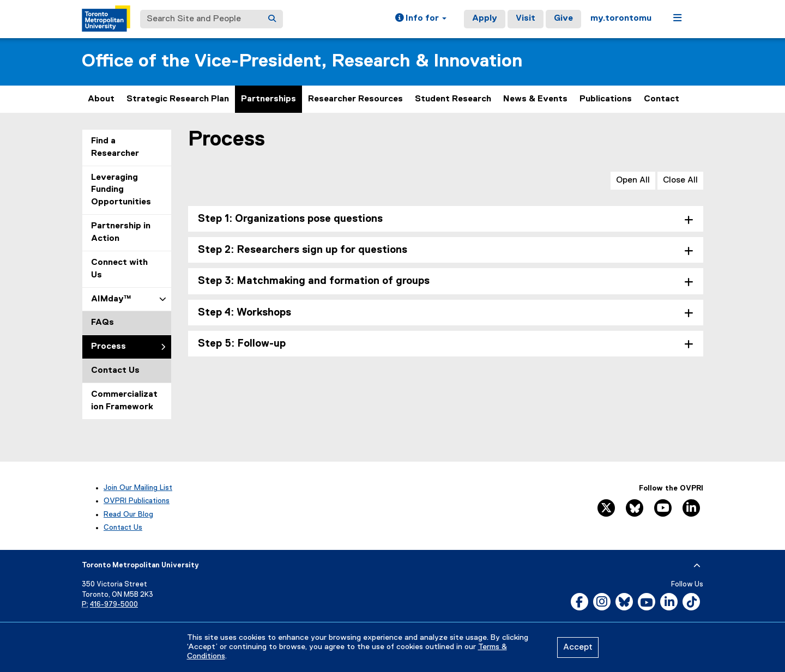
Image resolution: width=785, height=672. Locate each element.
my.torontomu (621, 19)
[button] (421, 19)
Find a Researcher (115, 147)
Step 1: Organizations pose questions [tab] (290, 219)
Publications (606, 99)
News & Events (535, 99)
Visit (526, 19)
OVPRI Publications (137, 501)
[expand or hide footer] (697, 566)
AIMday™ (111, 299)
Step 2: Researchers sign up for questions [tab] (303, 250)
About (101, 99)
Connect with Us (119, 269)
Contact (662, 99)
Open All (633, 180)
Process (108, 347)
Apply (485, 19)
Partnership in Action (121, 232)
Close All (680, 180)
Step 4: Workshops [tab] (244, 313)
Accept (578, 647)
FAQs (102, 323)
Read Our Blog (128, 514)
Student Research (453, 99)
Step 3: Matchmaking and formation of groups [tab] (314, 281)
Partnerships (268, 99)
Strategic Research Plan (178, 99)
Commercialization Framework (124, 401)
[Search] (272, 19)
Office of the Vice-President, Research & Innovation (302, 61)
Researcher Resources (355, 99)
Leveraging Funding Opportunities (121, 190)
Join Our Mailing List (138, 488)
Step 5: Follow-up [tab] (242, 344)
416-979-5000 (114, 605)
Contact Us (115, 371)
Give (563, 19)
